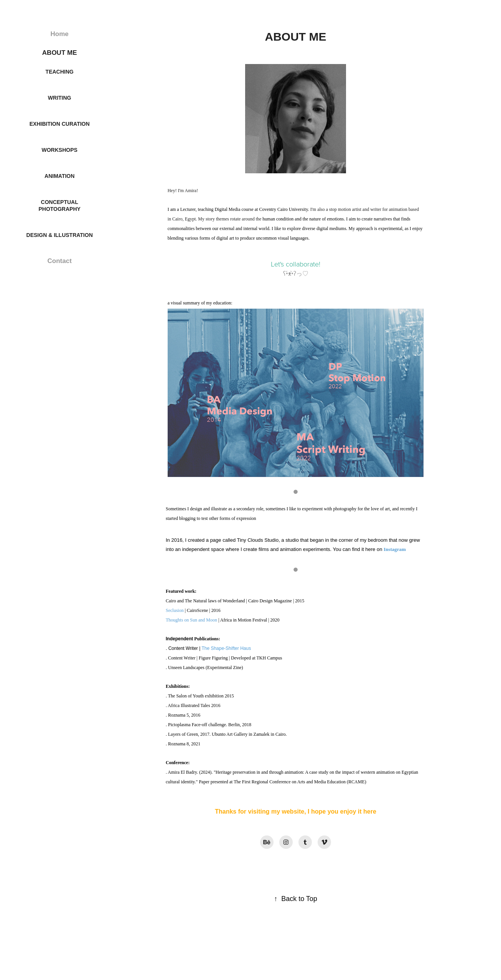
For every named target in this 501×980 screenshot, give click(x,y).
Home (60, 34)
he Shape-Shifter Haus (228, 648)
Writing (60, 98)
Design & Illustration (60, 235)
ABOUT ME (60, 53)
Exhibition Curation (60, 124)
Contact (60, 261)
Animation (59, 176)
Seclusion (175, 610)
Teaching (60, 72)
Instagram (395, 549)
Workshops (60, 150)
